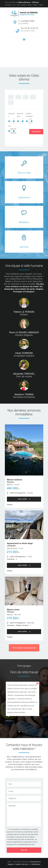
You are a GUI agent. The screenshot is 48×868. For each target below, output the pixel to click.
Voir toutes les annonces (24, 648)
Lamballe (11, 546)
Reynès (10, 482)
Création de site (21, 864)
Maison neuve (13, 610)
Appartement (12, 548)
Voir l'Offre (22, 499)
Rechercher (36, 132)
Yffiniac (11, 612)
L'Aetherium (36, 864)
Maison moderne (15, 480)
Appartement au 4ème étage (20, 543)
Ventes (10, 505)
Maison (10, 485)
